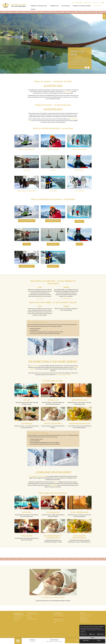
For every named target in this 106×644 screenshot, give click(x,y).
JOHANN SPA (53, 400)
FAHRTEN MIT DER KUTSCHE (26, 266)
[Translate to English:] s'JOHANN (82, 6)
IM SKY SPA (27, 512)
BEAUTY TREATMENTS (53, 423)
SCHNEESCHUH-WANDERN (52, 221)
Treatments (29, 617)
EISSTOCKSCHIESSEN (52, 244)
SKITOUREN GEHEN (53, 266)
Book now (88, 2)
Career (96, 2)
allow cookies (86, 640)
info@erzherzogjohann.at (85, 622)
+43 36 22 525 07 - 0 (84, 620)
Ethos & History (17, 619)
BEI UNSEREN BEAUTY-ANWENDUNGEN (53, 537)
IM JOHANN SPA (53, 512)
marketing (101, 634)
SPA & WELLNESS (66, 6)
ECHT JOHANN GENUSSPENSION (79, 537)
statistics (92, 634)
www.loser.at (40, 298)
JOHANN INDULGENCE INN (79, 423)
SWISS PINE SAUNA (79, 400)
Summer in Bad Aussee (58, 616)
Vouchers (16, 620)
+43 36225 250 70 (78, 2)
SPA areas (29, 616)
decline (99, 640)
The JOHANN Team (18, 617)
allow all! (92, 638)
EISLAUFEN (26, 244)
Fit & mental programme (32, 619)
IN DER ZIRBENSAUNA (79, 512)
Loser (40, 306)
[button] (86, 67)
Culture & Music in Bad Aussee (58, 621)
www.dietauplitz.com (66, 298)
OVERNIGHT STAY (54, 6)
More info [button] (83, 632)
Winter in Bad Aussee (58, 617)
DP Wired (103, 642)
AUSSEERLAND (97, 6)
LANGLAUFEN (79, 221)
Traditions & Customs (58, 619)
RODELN (79, 244)
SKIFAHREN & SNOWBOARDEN (26, 221)
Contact (33, 9)
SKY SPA (27, 400)
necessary (84, 634)
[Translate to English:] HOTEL (39, 6)
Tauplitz (66, 306)
